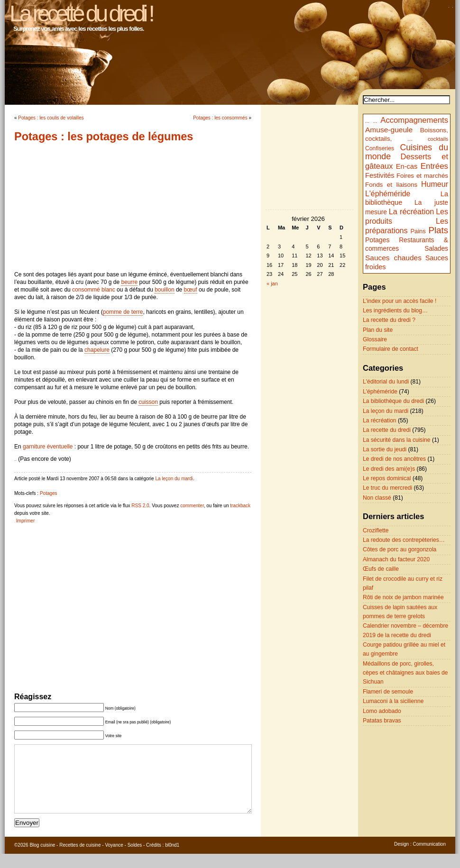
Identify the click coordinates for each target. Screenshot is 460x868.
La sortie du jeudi (385, 449)
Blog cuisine (42, 859)
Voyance (114, 859)
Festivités (380, 175)
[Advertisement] (133, 207)
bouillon (164, 290)
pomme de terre (123, 312)
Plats (438, 230)
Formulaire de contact (391, 349)
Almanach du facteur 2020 (396, 559)
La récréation (412, 211)
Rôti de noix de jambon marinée (403, 597)
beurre (129, 282)
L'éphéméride (388, 194)
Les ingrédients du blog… (395, 311)
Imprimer (25, 521)
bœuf (191, 290)
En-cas (407, 166)
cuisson (148, 402)
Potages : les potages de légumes (104, 137)
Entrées (434, 166)
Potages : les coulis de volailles (51, 118)
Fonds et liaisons (391, 185)
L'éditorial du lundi (386, 382)
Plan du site (378, 330)
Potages (49, 493)
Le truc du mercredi (387, 488)
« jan (272, 283)
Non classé (377, 498)
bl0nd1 (172, 859)
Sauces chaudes (393, 258)
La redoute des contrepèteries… (404, 540)
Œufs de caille (381, 569)
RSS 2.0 (140, 506)
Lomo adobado (382, 711)
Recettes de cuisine (80, 859)
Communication (429, 858)
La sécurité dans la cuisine (397, 440)
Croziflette (376, 530)
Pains (418, 231)
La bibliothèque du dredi (393, 401)
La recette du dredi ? (389, 320)
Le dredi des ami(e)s (389, 469)
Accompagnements (414, 120)
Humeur (435, 184)
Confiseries (380, 148)
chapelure (97, 350)
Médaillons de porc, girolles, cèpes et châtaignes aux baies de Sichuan (405, 673)
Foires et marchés (422, 176)
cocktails (438, 139)
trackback (240, 506)
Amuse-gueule (389, 130)
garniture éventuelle (48, 447)
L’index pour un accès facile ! (400, 301)
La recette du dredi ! (81, 14)
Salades (436, 249)
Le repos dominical (387, 478)
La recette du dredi (387, 430)
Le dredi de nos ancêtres (394, 459)
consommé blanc (94, 290)
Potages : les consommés (220, 118)
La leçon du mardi (174, 479)
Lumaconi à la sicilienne (393, 701)
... (367, 121)
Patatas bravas (382, 721)
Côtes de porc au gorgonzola (400, 549)
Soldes (135, 859)
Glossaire (375, 339)
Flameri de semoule (388, 692)
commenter (192, 506)
